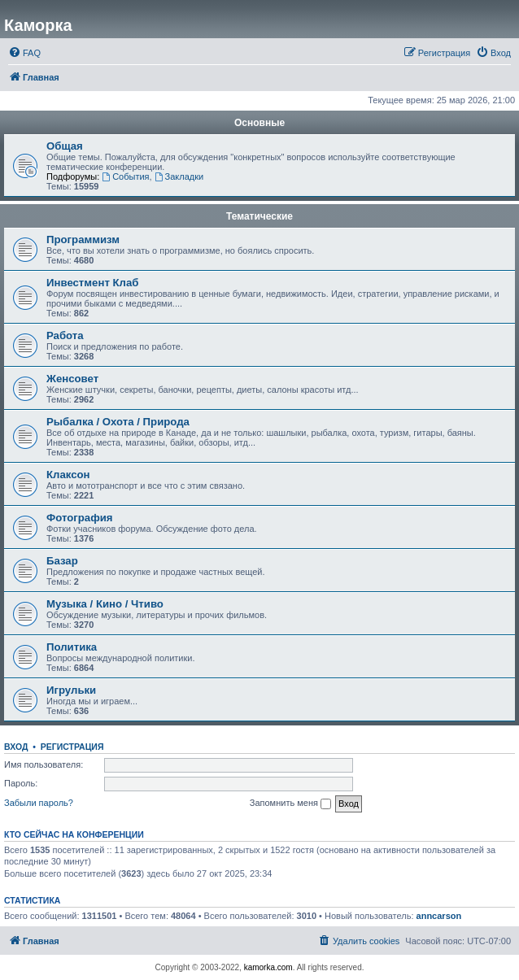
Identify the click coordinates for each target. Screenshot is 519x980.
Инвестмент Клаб (92, 283)
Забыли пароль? (39, 803)
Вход (16, 747)
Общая (65, 146)
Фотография (80, 518)
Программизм (83, 240)
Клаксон (68, 475)
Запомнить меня (290, 804)
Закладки (179, 176)
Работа (65, 335)
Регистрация (72, 747)
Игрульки (71, 690)
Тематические (259, 216)
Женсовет (72, 379)
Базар (62, 561)
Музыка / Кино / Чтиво (105, 604)
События (125, 176)
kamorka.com (268, 967)
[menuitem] (24, 53)
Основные (259, 123)
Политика (72, 647)
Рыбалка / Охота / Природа (118, 422)
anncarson (439, 916)
